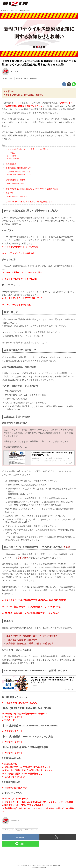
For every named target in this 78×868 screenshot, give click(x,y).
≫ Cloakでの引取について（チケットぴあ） (22, 272)
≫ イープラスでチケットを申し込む (18, 253)
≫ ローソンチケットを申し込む (16, 305)
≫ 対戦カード (8, 720)
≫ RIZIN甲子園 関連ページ (14, 788)
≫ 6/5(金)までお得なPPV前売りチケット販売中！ (25, 714)
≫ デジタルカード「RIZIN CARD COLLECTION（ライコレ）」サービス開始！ (38, 802)
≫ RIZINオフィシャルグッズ (15, 799)
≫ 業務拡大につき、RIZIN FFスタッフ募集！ (23, 805)
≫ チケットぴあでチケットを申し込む (19, 279)
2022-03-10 (15, 72)
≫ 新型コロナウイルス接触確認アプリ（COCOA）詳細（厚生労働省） (34, 600)
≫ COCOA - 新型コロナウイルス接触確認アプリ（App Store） (31, 613)
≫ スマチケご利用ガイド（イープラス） (20, 247)
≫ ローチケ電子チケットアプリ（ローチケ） (23, 298)
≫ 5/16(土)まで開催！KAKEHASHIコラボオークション (27, 770)
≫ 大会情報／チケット (12, 717)
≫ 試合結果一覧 (9, 764)
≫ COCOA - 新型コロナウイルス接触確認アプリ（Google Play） (32, 607)
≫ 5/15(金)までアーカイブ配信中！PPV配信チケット (26, 767)
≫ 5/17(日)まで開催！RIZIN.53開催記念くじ (22, 774)
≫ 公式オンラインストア (13, 777)
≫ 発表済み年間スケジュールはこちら (19, 703)
